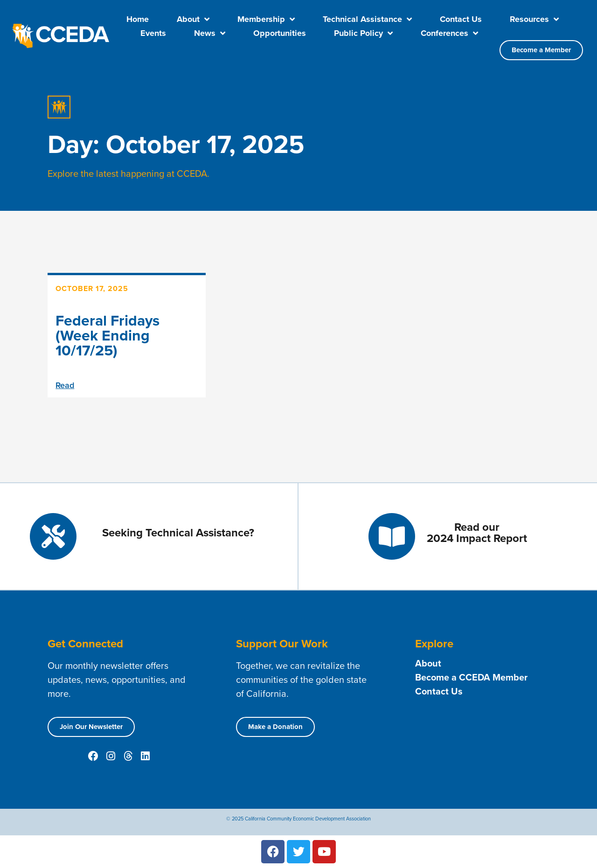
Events (153, 33)
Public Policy (363, 33)
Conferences (449, 33)
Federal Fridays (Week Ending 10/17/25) (108, 335)
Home (138, 19)
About (193, 19)
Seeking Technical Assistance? (178, 533)
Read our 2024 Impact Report (477, 533)
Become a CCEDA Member (471, 677)
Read (65, 385)
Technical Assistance (367, 19)
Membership (266, 19)
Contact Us (461, 19)
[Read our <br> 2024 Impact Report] (392, 536)
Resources (534, 19)
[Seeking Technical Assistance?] (53, 536)
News (210, 33)
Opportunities (280, 33)
